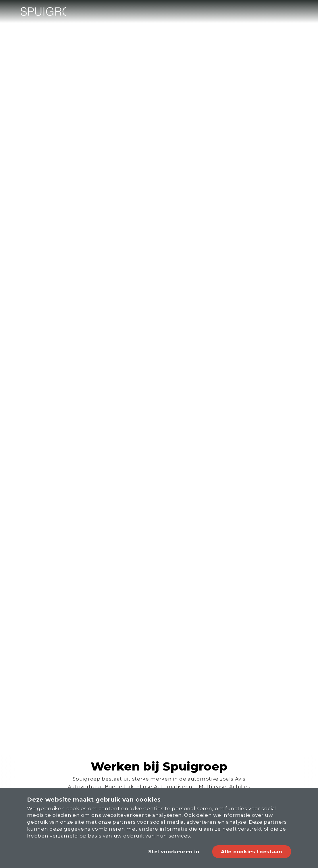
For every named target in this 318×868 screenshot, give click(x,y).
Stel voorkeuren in (172, 853)
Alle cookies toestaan (251, 853)
